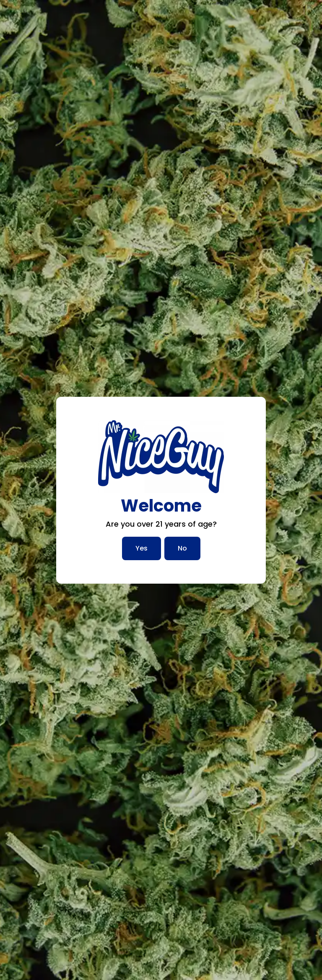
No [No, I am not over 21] (182, 548)
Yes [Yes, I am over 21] (142, 548)
